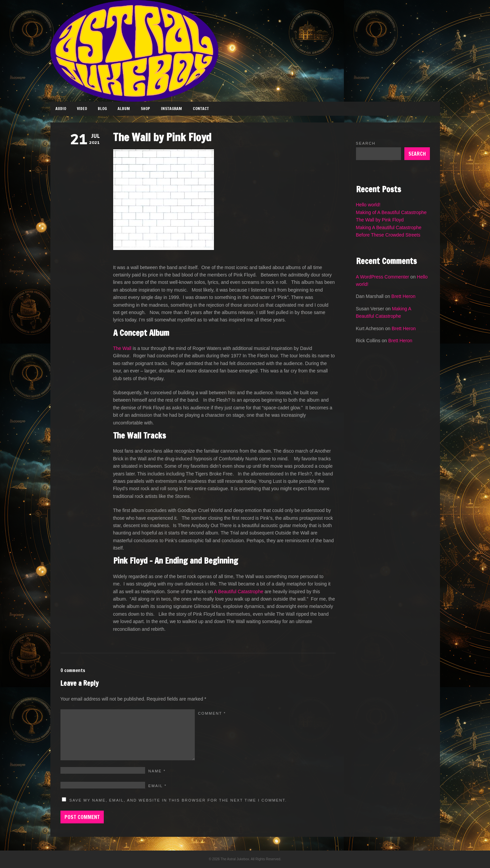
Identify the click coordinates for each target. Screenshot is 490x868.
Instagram (171, 109)
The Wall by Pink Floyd (380, 220)
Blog (102, 109)
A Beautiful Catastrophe (239, 592)
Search (366, 143)
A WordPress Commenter (383, 277)
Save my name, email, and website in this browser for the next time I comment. (178, 800)
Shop (145, 109)
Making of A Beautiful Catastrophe (391, 212)
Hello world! (368, 205)
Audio (61, 109)
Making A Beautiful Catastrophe (389, 227)
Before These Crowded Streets (388, 235)
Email (158, 786)
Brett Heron (403, 296)
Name (157, 771)
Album (124, 109)
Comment (212, 713)
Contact (201, 109)
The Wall (122, 348)
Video (82, 109)
